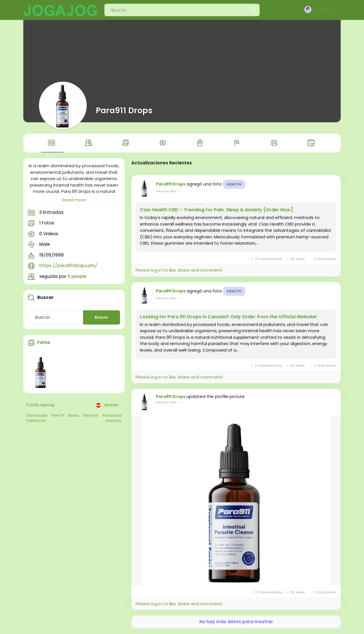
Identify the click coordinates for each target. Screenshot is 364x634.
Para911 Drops (124, 110)
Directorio (114, 421)
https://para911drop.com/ (68, 266)
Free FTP (58, 415)
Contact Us (36, 421)
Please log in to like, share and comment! (179, 270)
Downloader (37, 415)
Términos (91, 415)
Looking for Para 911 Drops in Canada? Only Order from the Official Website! (228, 317)
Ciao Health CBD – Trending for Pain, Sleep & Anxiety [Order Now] (216, 210)
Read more (74, 200)
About (73, 415)
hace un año (166, 191)
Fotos (44, 342)
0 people (77, 276)
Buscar (102, 317)
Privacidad (112, 415)
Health (234, 184)
